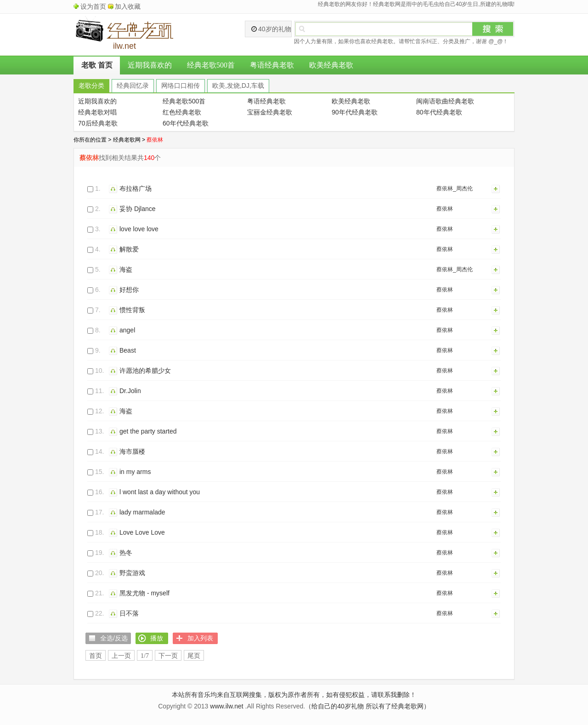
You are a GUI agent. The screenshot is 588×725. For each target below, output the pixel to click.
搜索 (493, 29)
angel (127, 330)
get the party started (148, 431)
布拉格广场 (136, 188)
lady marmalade (142, 512)
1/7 (145, 656)
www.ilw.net (226, 706)
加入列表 (496, 188)
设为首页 (93, 6)
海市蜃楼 (132, 451)
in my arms (135, 472)
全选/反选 (114, 638)
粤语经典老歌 (272, 65)
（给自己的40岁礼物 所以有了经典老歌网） (367, 706)
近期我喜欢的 (150, 65)
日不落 (129, 613)
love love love (139, 229)
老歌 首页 (97, 65)
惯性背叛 (132, 310)
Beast (128, 350)
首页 (96, 656)
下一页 (168, 656)
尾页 (194, 656)
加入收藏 (128, 6)
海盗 (126, 269)
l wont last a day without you (160, 492)
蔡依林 (445, 209)
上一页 (121, 656)
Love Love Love (142, 532)
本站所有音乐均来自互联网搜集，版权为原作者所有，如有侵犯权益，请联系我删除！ (294, 695)
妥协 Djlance (138, 209)
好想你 (129, 290)
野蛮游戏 (132, 573)
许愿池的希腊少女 (145, 371)
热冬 (126, 553)
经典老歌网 (127, 140)
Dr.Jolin (130, 391)
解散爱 (129, 249)
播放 (114, 188)
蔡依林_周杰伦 (455, 188)
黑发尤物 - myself (144, 593)
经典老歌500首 (211, 65)
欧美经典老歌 (331, 65)
